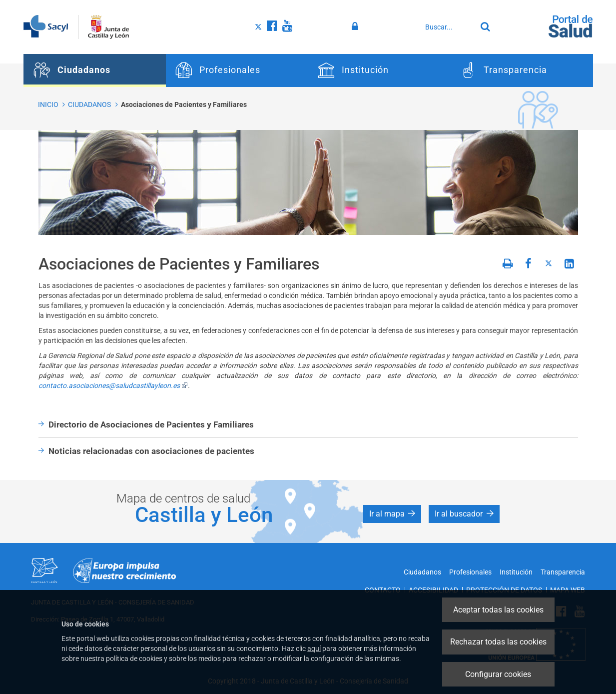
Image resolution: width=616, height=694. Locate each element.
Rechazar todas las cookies (498, 642)
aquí (314, 648)
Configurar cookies (498, 674)
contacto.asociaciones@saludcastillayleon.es (113, 385)
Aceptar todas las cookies (498, 610)
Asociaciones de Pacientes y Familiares (184, 104)
